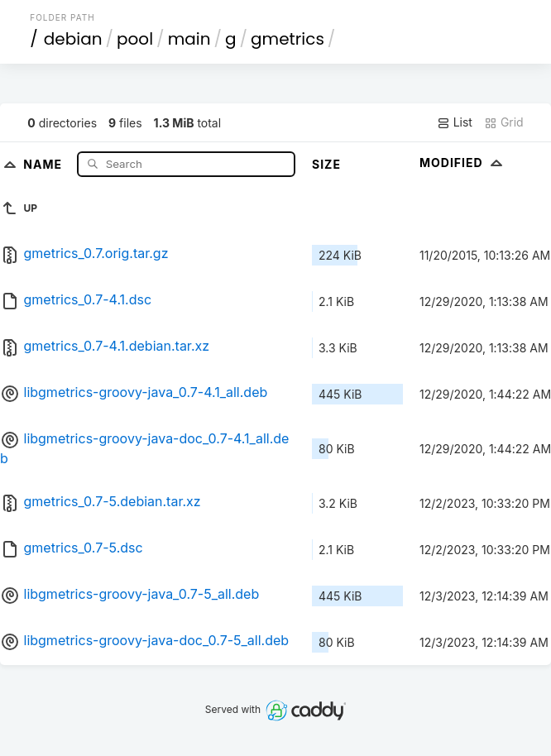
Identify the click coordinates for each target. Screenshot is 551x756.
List (455, 122)
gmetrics (287, 39)
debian (73, 39)
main (189, 39)
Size (326, 164)
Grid (504, 122)
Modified (463, 163)
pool (135, 39)
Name (44, 163)
